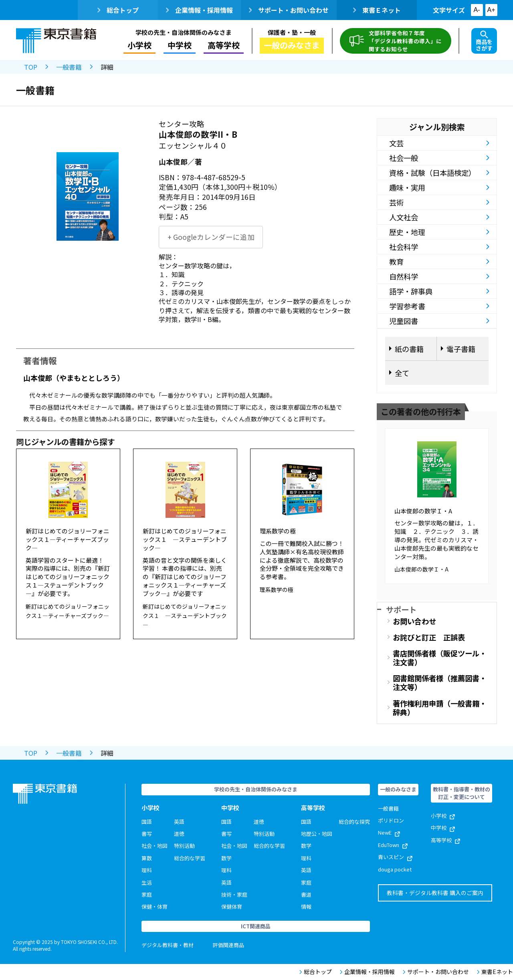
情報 (306, 907)
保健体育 (232, 907)
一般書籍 (69, 67)
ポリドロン (391, 820)
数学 (226, 858)
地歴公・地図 (317, 834)
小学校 (139, 45)
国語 (147, 822)
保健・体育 (155, 907)
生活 (147, 882)
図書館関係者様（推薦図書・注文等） (440, 682)
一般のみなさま (292, 45)
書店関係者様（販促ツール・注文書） (440, 658)
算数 (147, 858)
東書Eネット (495, 972)
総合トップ (118, 10)
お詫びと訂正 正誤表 (429, 637)
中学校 (180, 45)
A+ (491, 10)
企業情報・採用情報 (199, 10)
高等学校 (224, 45)
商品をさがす (484, 41)
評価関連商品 (228, 945)
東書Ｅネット (377, 10)
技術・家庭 (234, 894)
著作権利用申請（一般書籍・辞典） (440, 708)
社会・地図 (155, 846)
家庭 (147, 894)
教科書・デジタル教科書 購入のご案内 (435, 893)
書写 (147, 834)
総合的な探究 (354, 822)
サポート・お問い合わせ (289, 10)
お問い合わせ (414, 621)
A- (477, 10)
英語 (179, 822)
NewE (389, 832)
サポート (401, 609)
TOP (31, 67)
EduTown (393, 845)
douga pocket (395, 869)
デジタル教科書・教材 (168, 945)
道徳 (179, 834)
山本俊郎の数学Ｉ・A (423, 511)
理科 (147, 870)
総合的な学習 (190, 858)
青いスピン (395, 857)
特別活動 (184, 846)
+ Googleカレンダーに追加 (211, 237)
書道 (306, 894)
